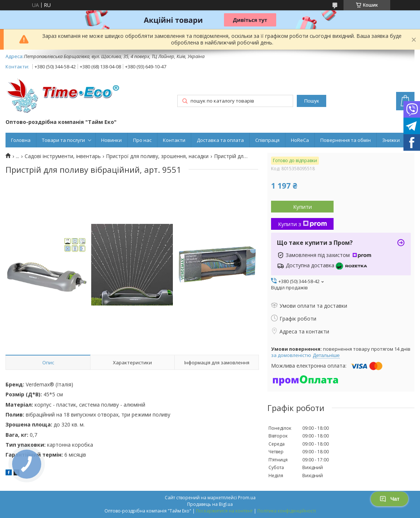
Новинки (111, 140)
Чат (389, 499)
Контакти (174, 140)
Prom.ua (247, 498)
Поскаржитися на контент (224, 511)
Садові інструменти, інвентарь (63, 156)
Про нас (142, 140)
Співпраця (267, 140)
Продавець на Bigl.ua (210, 504)
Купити (302, 207)
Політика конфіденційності (287, 511)
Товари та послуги (63, 140)
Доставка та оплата (220, 140)
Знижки (391, 140)
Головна (21, 140)
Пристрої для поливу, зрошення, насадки (157, 156)
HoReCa (300, 140)
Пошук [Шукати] (312, 101)
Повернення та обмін (346, 140)
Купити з (302, 224)
